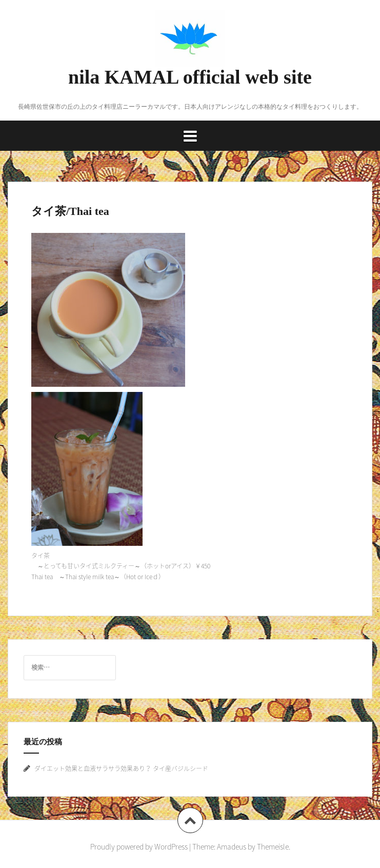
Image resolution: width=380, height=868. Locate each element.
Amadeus (232, 846)
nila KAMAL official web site (190, 77)
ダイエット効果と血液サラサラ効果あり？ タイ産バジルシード (121, 768)
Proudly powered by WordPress (139, 846)
